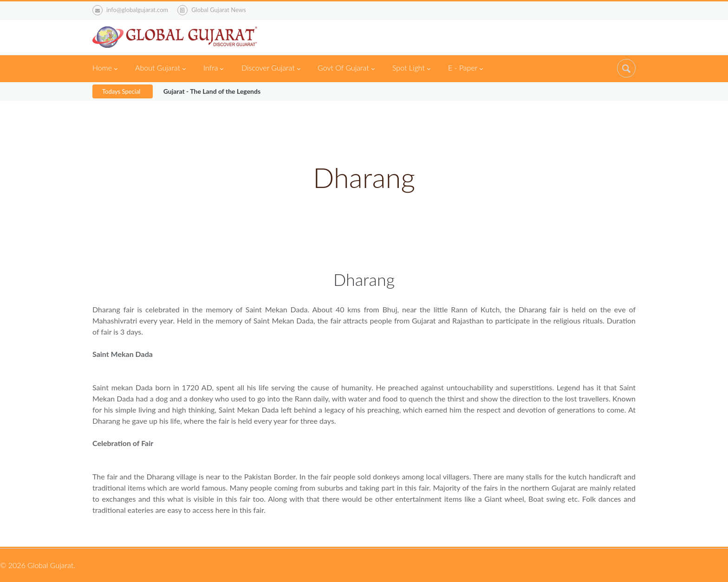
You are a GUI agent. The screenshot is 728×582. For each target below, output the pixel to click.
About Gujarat (160, 69)
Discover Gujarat (271, 69)
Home (105, 69)
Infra (213, 69)
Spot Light (411, 69)
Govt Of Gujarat (346, 69)
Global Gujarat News (218, 10)
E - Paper (465, 69)
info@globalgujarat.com (130, 10)
